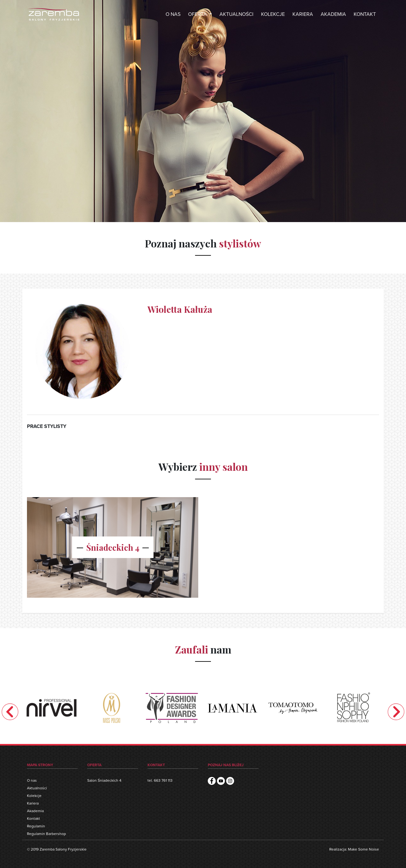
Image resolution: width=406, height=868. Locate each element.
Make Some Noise (363, 849)
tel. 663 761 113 (160, 780)
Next (396, 711)
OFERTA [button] (198, 14)
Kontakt (33, 819)
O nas (32, 780)
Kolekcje (34, 796)
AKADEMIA (333, 14)
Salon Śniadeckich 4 (104, 780)
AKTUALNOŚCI (236, 14)
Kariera (33, 803)
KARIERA (303, 14)
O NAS (173, 9)
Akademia (35, 811)
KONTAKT (365, 14)
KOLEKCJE (273, 14)
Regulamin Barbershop (46, 834)
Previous (10, 711)
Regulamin (36, 826)
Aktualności (37, 788)
